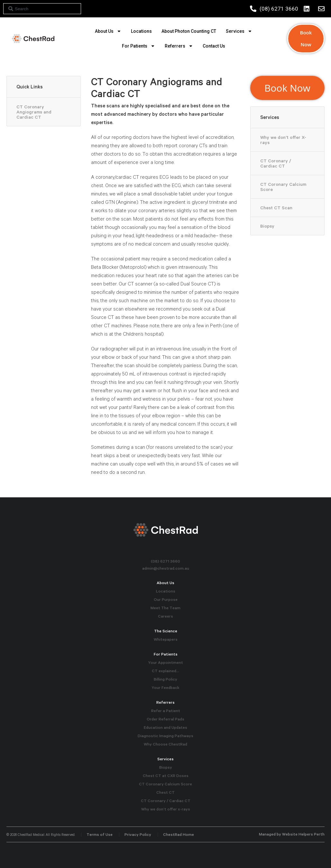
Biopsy (267, 226)
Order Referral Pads (165, 719)
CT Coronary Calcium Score (283, 187)
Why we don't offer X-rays (283, 140)
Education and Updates (165, 727)
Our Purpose (166, 599)
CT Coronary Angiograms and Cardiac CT (34, 112)
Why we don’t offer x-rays (166, 809)
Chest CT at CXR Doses (166, 776)
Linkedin (176, 551)
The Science (166, 631)
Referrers (179, 46)
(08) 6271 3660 (165, 561)
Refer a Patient (166, 711)
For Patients (138, 46)
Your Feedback (165, 687)
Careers (165, 616)
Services (239, 31)
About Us (108, 31)
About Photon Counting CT (189, 31)
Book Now (306, 38)
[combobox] (42, 9)
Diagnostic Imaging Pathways (165, 736)
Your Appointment (165, 662)
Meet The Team (165, 608)
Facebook (165, 551)
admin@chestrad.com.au (166, 568)
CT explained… (165, 671)
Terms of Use (100, 834)
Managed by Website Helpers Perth (292, 834)
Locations (141, 31)
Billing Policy (165, 679)
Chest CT (165, 792)
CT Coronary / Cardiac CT (276, 163)
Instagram (155, 551)
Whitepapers (166, 639)
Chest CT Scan (276, 208)
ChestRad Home (179, 834)
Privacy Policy (138, 834)
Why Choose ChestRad (165, 744)
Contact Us (214, 46)
